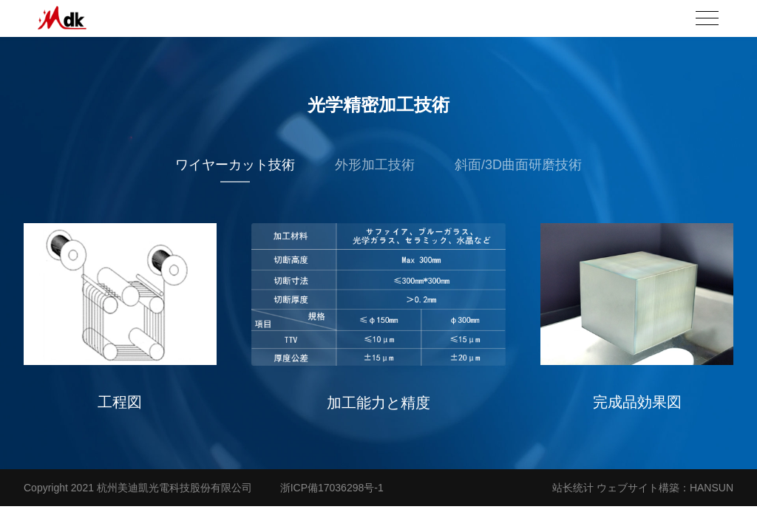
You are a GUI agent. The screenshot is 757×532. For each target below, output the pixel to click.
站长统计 (573, 488)
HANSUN (712, 488)
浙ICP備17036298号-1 (332, 488)
